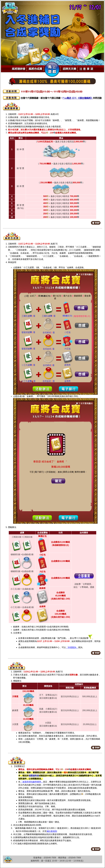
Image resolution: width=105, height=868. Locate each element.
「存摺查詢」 (72, 647)
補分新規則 (52, 831)
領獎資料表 (34, 776)
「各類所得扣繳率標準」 (32, 782)
